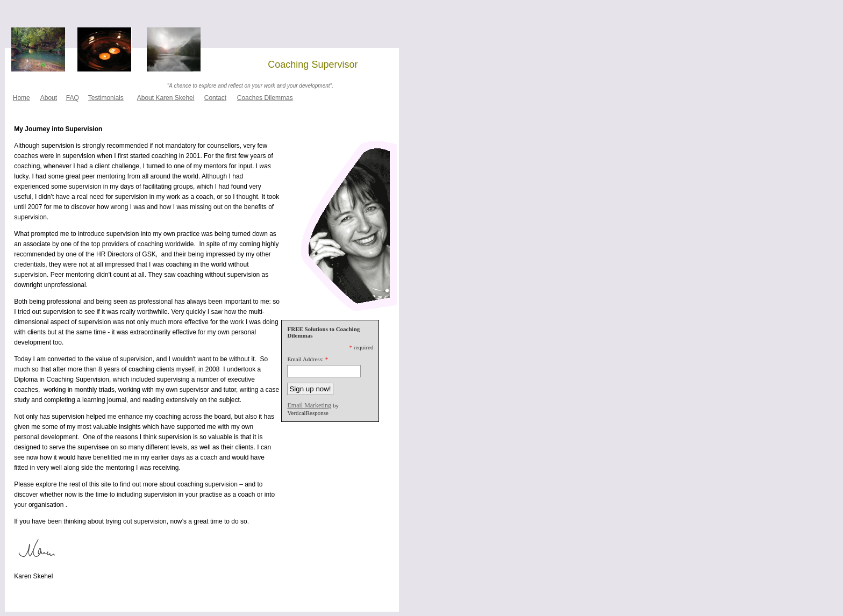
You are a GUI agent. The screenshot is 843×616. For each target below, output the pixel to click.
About (49, 98)
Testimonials (106, 98)
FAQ (73, 98)
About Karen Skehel (166, 98)
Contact (215, 98)
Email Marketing (309, 405)
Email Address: (305, 359)
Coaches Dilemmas (265, 98)
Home (22, 98)
